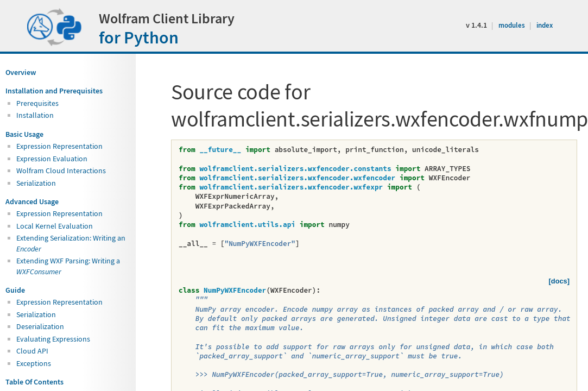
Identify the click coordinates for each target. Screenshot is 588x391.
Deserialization (40, 326)
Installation (35, 115)
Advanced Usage (32, 201)
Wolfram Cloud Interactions (61, 171)
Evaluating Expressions (53, 339)
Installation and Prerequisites (54, 91)
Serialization (36, 183)
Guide (15, 290)
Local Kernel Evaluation (55, 226)
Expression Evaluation (52, 159)
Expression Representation (59, 146)
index (545, 25)
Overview (21, 72)
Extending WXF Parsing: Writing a (68, 266)
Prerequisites (37, 103)
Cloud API (32, 351)
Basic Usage (24, 134)
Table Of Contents (34, 382)
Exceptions (34, 363)
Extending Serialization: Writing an (71, 243)
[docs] (559, 281)
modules (513, 25)
